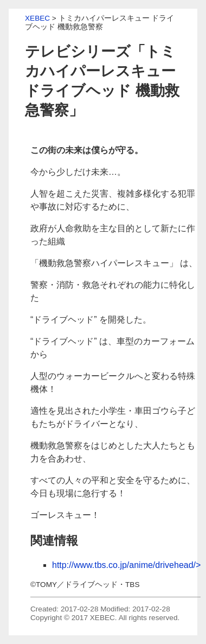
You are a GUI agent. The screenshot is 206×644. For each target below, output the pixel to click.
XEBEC (37, 18)
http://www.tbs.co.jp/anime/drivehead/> (126, 565)
